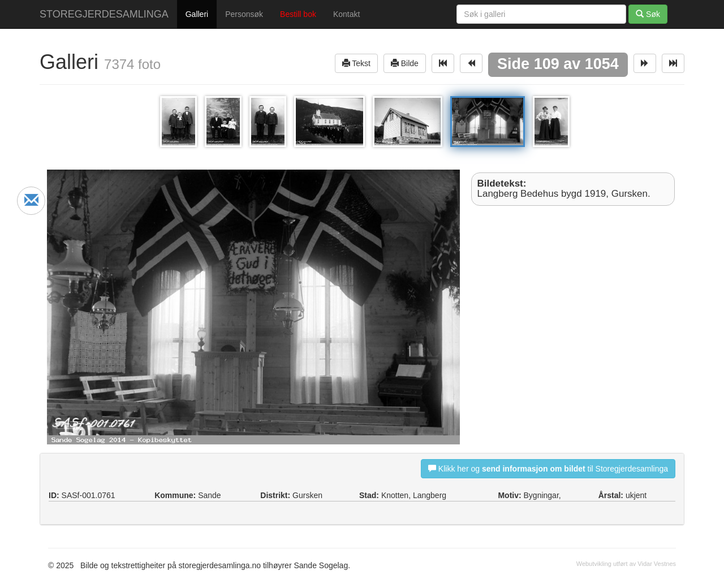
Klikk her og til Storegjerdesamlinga (548, 468)
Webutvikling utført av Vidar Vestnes (626, 564)
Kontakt (346, 14)
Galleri (197, 14)
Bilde (405, 63)
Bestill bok (298, 14)
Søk (648, 14)
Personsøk (244, 14)
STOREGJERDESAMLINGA (104, 14)
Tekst (356, 63)
